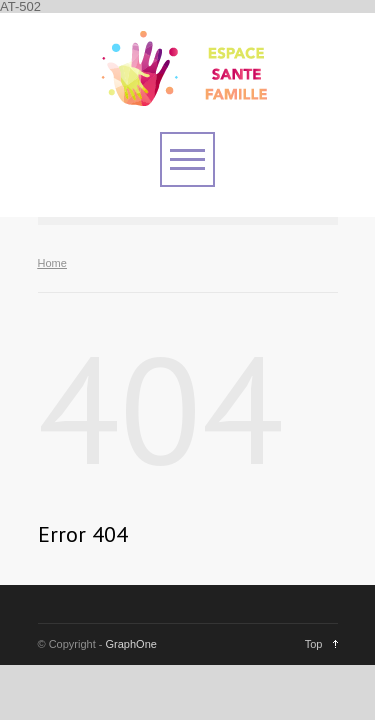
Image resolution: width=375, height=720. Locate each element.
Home (52, 263)
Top (314, 644)
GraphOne (131, 644)
